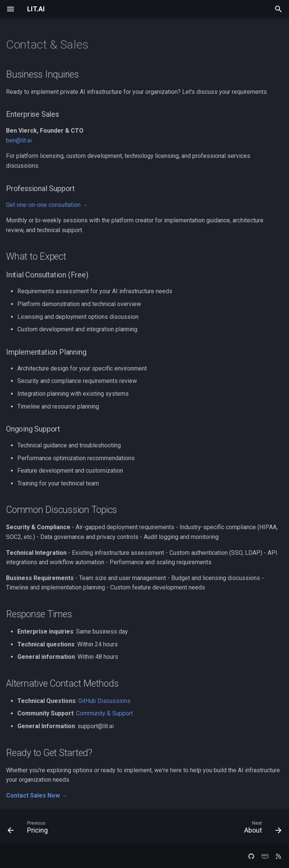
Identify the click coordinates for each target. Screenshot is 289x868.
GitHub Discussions (104, 701)
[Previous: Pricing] (29, 829)
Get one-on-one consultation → (47, 205)
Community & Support (104, 713)
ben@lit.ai (19, 140)
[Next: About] (261, 829)
